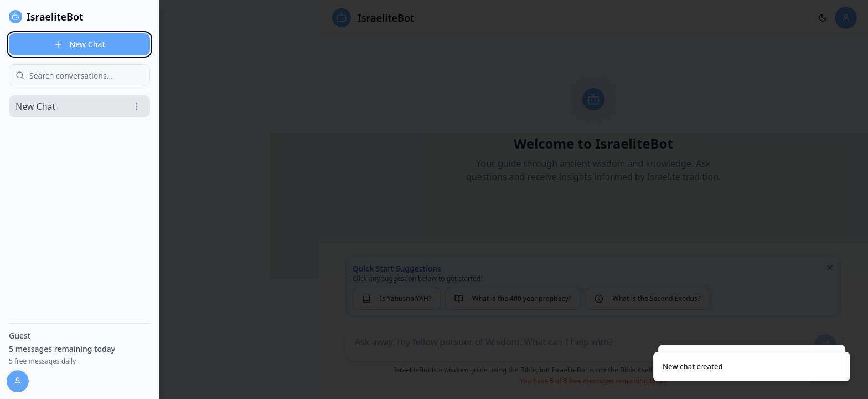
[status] (752, 367)
